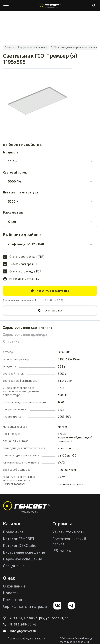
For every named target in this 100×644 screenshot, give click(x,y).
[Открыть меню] (6, 6)
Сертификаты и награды (25, 606)
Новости (11, 593)
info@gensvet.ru (19, 631)
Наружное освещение (22, 559)
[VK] (57, 606)
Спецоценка (14, 566)
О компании (14, 586)
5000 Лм (14, 181)
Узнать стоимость (68, 532)
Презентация (15, 600)
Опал (12, 222)
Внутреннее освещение (33, 47)
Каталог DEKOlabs (19, 545)
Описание (11, 342)
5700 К (13, 201)
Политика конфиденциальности (26, 639)
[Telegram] (71, 606)
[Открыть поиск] (94, 6)
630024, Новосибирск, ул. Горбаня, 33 (36, 618)
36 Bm (13, 161)
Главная (9, 47)
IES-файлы (62, 551)
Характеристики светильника (28, 328)
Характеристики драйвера (25, 335)
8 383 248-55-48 (20, 624)
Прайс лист (13, 532)
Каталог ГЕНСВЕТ (19, 539)
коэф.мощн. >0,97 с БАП (26, 244)
